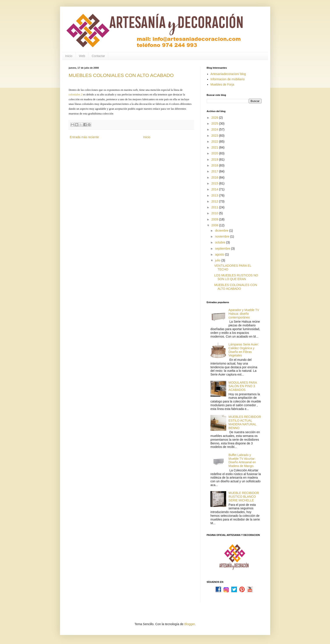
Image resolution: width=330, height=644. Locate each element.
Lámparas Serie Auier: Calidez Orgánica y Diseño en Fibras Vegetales (244, 350)
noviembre (223, 236)
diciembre (222, 231)
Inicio (69, 56)
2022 (215, 141)
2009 (215, 219)
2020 (215, 153)
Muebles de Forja (222, 84)
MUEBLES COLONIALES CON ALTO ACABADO (121, 75)
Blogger (189, 624)
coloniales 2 (76, 94)
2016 (215, 177)
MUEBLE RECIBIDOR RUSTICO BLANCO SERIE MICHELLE (244, 497)
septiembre (223, 249)
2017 (215, 171)
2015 (215, 183)
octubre (221, 242)
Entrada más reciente (84, 137)
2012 (215, 201)
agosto (220, 254)
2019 (215, 159)
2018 (215, 165)
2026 (215, 118)
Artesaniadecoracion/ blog (228, 74)
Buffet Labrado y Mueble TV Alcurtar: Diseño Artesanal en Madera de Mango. (242, 460)
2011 (215, 207)
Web (82, 56)
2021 (215, 147)
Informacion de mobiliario (228, 79)
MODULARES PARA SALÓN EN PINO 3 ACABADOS (243, 386)
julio (218, 260)
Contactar (98, 56)
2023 (215, 136)
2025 (215, 123)
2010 (215, 213)
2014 (215, 189)
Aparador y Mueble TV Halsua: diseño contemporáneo (244, 314)
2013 (215, 195)
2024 (215, 129)
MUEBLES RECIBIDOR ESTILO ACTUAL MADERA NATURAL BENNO (245, 422)
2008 (215, 225)
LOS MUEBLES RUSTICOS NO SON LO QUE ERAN (236, 277)
